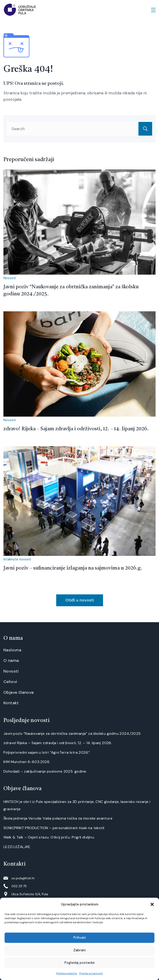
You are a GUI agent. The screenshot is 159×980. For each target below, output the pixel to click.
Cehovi (10, 682)
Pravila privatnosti (91, 973)
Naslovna (12, 650)
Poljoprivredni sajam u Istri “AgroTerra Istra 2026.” (47, 752)
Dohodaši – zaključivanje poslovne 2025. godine (45, 771)
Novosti (10, 278)
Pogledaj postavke (79, 963)
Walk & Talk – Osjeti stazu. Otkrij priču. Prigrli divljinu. (49, 837)
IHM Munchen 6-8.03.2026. (27, 762)
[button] (152, 904)
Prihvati (80, 938)
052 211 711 (19, 886)
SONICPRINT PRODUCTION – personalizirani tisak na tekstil (54, 828)
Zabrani (79, 950)
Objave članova (19, 692)
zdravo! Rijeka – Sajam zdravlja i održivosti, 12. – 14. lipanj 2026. (76, 429)
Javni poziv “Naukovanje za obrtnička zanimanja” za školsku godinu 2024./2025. (72, 734)
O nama (11, 660)
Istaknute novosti (17, 559)
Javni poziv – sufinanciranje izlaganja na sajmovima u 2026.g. (73, 568)
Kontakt (11, 703)
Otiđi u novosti (80, 600)
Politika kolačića (67, 973)
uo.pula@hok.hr (23, 878)
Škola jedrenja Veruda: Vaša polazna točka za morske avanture (58, 818)
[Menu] (153, 10)
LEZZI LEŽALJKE (17, 847)
